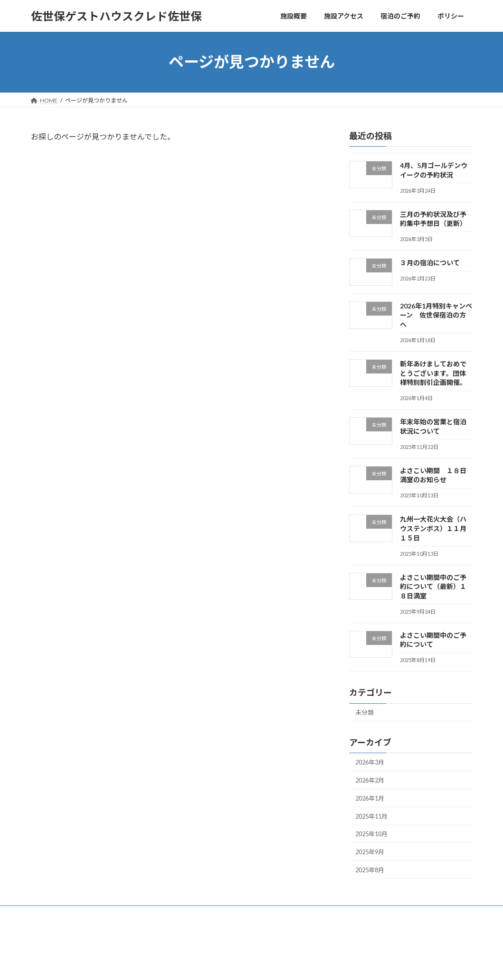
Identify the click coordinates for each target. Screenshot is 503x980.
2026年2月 (372, 784)
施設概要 (51, 925)
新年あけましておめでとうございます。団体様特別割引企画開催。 (433, 373)
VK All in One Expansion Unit (313, 964)
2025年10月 (374, 842)
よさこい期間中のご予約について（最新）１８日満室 (433, 587)
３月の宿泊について (430, 263)
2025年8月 (372, 880)
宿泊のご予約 (151, 925)
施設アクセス (98, 925)
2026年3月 (372, 764)
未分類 (366, 713)
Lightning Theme (249, 964)
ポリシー (198, 925)
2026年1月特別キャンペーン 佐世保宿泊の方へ (436, 315)
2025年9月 (372, 861)
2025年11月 (374, 822)
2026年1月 (372, 803)
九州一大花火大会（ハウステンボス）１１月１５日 (433, 529)
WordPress (200, 964)
